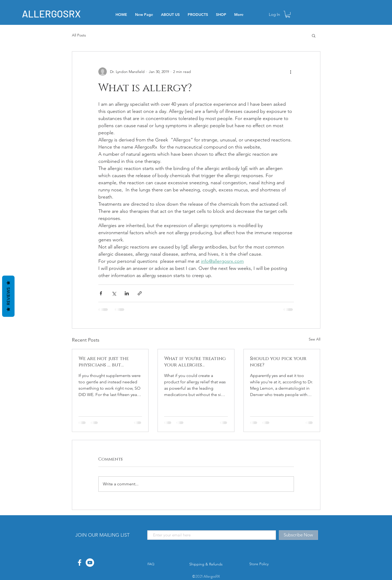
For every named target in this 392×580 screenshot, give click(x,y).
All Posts (79, 35)
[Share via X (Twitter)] (114, 293)
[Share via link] (140, 293)
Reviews (8, 296)
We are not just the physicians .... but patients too (104, 362)
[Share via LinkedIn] (127, 293)
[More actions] (291, 72)
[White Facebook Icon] (80, 563)
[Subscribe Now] (298, 535)
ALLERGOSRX (51, 13)
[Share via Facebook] (101, 293)
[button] (288, 14)
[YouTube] (90, 563)
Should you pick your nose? (278, 362)
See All (315, 339)
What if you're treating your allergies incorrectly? (195, 362)
